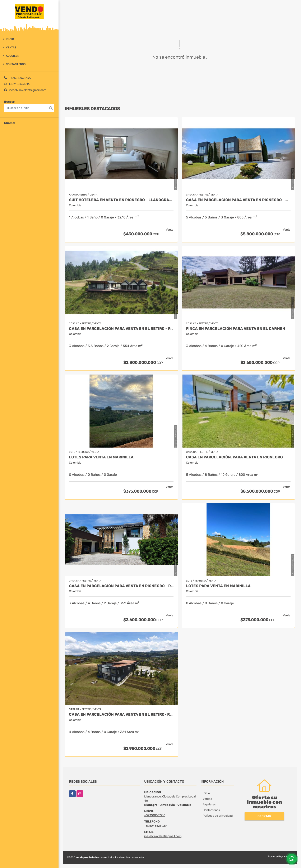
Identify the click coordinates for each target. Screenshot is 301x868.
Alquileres (209, 804)
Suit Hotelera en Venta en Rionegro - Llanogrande (121, 200)
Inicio (10, 39)
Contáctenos (16, 64)
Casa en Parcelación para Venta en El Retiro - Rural (121, 329)
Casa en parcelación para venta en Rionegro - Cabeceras (238, 200)
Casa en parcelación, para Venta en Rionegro (234, 457)
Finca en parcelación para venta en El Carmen (236, 329)
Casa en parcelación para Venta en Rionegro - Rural (121, 586)
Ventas (11, 47)
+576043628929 (20, 78)
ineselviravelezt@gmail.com (28, 90)
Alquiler (13, 56)
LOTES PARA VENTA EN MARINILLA (101, 457)
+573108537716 (19, 84)
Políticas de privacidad (218, 816)
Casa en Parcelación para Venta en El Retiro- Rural (121, 715)
